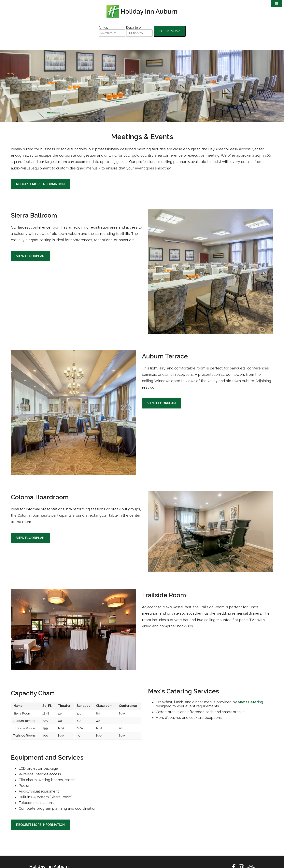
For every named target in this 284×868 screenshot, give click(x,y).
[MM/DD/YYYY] (112, 33)
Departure (133, 27)
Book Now (170, 31)
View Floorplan (30, 278)
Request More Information (40, 206)
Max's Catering (250, 724)
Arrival (103, 27)
